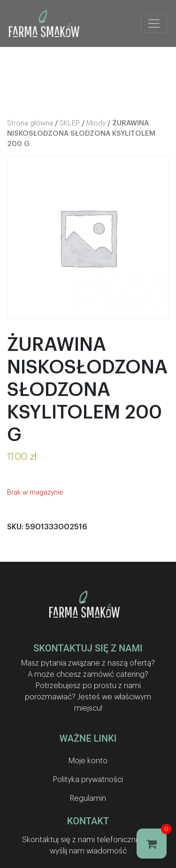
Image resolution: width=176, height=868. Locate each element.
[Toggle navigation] (154, 23)
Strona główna (30, 123)
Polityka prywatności (88, 780)
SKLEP (70, 123)
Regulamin (88, 798)
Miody (96, 123)
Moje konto (88, 761)
